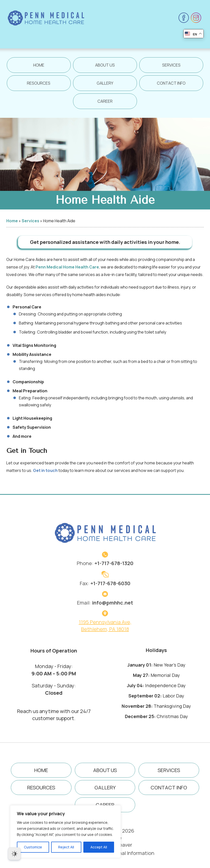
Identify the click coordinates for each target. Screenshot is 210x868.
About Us (105, 65)
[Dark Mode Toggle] (14, 854)
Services (171, 65)
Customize (33, 847)
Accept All (99, 847)
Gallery (105, 83)
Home (39, 65)
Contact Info (171, 83)
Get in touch (45, 475)
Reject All (66, 847)
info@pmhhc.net (112, 603)
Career (105, 101)
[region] (65, 832)
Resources (39, 83)
